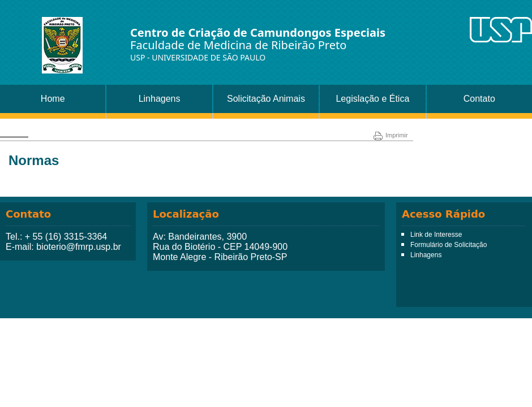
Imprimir (391, 135)
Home (53, 99)
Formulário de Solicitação (449, 245)
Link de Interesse (436, 235)
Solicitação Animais (266, 99)
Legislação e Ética (372, 99)
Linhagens (160, 99)
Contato (479, 99)
